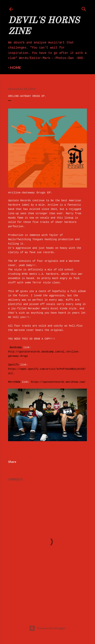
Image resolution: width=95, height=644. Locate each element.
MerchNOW (14, 382)
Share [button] (12, 462)
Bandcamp (16, 348)
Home (15, 67)
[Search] (84, 8)
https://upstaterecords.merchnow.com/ (58, 382)
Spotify (13, 365)
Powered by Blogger (48, 628)
